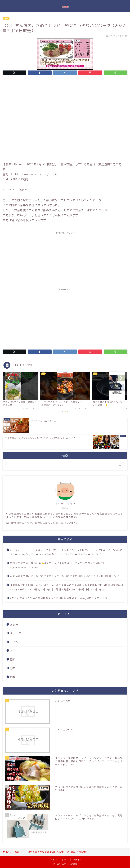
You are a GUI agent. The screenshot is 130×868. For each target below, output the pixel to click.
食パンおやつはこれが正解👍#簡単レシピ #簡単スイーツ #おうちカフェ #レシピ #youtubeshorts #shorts (58, 565)
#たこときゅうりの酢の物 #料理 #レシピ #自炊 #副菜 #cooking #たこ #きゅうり (59, 598)
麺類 (13, 677)
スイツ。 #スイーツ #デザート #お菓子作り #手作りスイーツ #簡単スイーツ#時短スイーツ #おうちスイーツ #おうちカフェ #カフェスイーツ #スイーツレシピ (66, 552)
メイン (14, 642)
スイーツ (16, 633)
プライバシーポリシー (58, 860)
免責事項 (78, 860)
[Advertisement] (65, 260)
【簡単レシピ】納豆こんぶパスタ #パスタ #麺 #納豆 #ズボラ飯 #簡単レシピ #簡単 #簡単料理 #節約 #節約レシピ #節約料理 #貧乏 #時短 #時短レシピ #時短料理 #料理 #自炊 (67, 587)
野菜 (6, 19)
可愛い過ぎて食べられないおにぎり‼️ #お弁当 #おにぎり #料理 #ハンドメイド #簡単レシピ (65, 576)
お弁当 (14, 625)
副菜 (13, 660)
